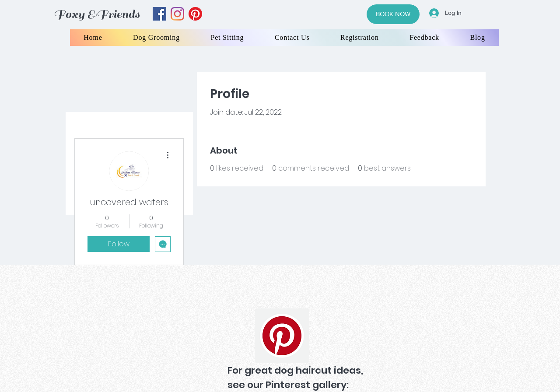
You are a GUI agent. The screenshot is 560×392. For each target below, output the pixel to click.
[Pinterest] (282, 336)
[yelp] (195, 14)
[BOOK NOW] (393, 14)
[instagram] (177, 14)
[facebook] (159, 14)
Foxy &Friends (97, 14)
